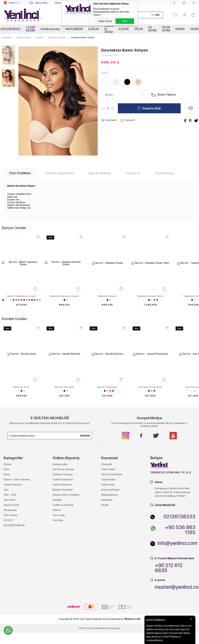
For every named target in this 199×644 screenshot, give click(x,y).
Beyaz (8, 300)
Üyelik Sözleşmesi (63, 638)
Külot (6, 628)
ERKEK (180, 29)
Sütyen (21, 375)
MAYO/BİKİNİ (74, 29)
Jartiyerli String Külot (150, 466)
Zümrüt (40, 300)
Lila (67, 470)
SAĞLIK (94, 29)
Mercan (27, 300)
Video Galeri (108, 628)
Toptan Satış (108, 638)
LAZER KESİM (31, 29)
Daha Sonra (105, 21)
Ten (11, 300)
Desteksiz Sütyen (107, 296)
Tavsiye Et (130, 120)
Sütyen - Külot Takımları (17, 638)
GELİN (139, 29)
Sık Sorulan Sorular (63, 628)
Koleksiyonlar (50, 29)
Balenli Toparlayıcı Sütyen (22, 296)
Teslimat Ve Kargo (62, 633)
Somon (152, 470)
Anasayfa (107, 623)
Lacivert (24, 300)
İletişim (58, 3)
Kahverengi (19, 300)
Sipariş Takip (41, 3)
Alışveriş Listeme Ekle (191, 108)
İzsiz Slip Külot (22, 545)
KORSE (124, 29)
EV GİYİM (152, 29)
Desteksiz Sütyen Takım (150, 296)
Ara (157, 15)
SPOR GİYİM (166, 29)
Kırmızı (21, 300)
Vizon (37, 300)
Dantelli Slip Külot (64, 466)
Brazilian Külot (22, 466)
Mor (29, 300)
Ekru (6, 300)
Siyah (3, 300)
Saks (32, 300)
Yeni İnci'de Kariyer (112, 633)
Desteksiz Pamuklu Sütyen (64, 296)
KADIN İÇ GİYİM (109, 29)
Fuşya (16, 300)
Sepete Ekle (152, 108)
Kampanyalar (60, 623)
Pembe (110, 470)
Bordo (14, 300)
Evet (125, 21)
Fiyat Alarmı (111, 120)
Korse (7, 633)
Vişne (35, 300)
